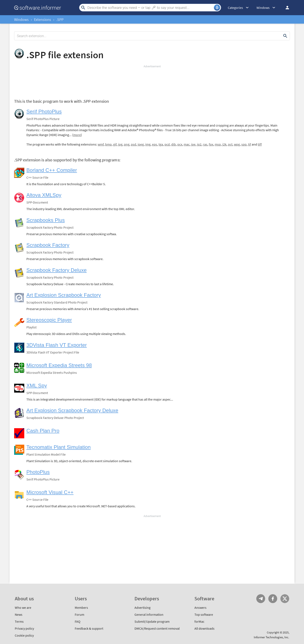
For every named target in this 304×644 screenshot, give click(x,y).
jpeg (141, 144)
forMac (199, 621)
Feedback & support (89, 628)
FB (273, 599)
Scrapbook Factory (48, 245)
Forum (79, 614)
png (127, 144)
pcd (167, 144)
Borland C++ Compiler (52, 170)
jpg (120, 144)
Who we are (23, 608)
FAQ (78, 621)
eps (155, 144)
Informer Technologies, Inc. (271, 637)
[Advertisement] (152, 81)
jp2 (199, 144)
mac (187, 144)
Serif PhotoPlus (44, 111)
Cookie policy (24, 635)
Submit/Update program (152, 621)
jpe (193, 144)
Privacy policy (24, 628)
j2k (224, 144)
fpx (211, 144)
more (77, 135)
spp (244, 144)
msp (218, 144)
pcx (180, 144)
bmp (108, 144)
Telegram (261, 599)
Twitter (285, 599)
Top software (204, 614)
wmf (101, 144)
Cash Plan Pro (43, 431)
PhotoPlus (38, 472)
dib (174, 144)
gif (115, 144)
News (19, 614)
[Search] (150, 8)
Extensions (43, 20)
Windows (21, 20)
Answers (200, 608)
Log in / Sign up (285, 8)
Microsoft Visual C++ (50, 492)
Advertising (142, 608)
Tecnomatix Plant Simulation (59, 447)
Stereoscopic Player (49, 320)
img (148, 144)
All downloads (204, 628)
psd (134, 144)
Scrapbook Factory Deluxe (57, 270)
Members (81, 608)
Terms (19, 621)
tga (161, 144)
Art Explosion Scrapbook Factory (64, 295)
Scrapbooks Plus (46, 220)
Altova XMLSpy (44, 195)
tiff (260, 144)
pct (230, 144)
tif (250, 144)
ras (205, 144)
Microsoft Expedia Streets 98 (59, 365)
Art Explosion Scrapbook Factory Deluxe (72, 410)
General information (149, 614)
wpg (237, 144)
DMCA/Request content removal (157, 628)
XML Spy (37, 385)
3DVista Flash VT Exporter (57, 345)
